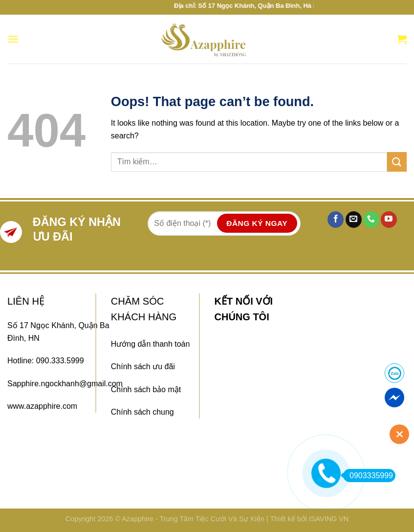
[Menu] (13, 39)
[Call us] (371, 220)
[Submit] (397, 162)
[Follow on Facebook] (336, 220)
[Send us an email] (354, 220)
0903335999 (368, 476)
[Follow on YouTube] (389, 220)
